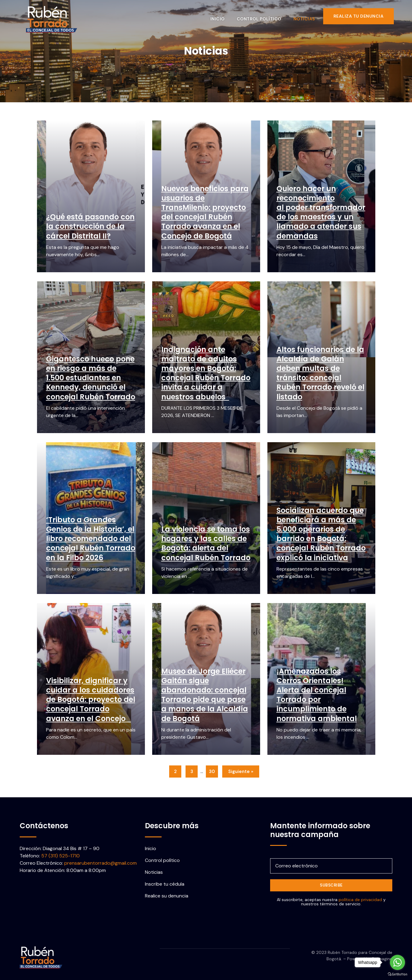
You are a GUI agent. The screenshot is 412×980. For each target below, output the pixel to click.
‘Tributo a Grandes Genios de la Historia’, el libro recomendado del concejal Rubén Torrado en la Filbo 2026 (91, 539)
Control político (262, 16)
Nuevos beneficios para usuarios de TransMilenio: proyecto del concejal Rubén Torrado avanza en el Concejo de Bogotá (205, 212)
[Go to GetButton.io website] (397, 974)
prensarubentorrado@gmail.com (100, 863)
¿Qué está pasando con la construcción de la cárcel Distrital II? (90, 226)
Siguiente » (241, 771)
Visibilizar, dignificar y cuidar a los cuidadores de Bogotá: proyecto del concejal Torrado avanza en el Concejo (91, 700)
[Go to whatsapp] (397, 962)
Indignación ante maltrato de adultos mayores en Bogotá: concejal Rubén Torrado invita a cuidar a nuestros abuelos (206, 373)
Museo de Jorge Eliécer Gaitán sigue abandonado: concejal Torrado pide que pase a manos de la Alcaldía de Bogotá (205, 695)
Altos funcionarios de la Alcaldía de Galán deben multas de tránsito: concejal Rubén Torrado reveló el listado (320, 373)
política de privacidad (360, 900)
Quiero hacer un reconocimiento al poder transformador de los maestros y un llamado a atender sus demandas (321, 212)
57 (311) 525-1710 (60, 856)
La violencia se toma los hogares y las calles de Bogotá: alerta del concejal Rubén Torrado (206, 543)
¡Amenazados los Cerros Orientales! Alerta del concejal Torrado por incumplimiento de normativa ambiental (317, 695)
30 (212, 771)
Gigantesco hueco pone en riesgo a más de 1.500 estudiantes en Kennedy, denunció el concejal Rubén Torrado (91, 378)
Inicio (221, 16)
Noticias (308, 16)
